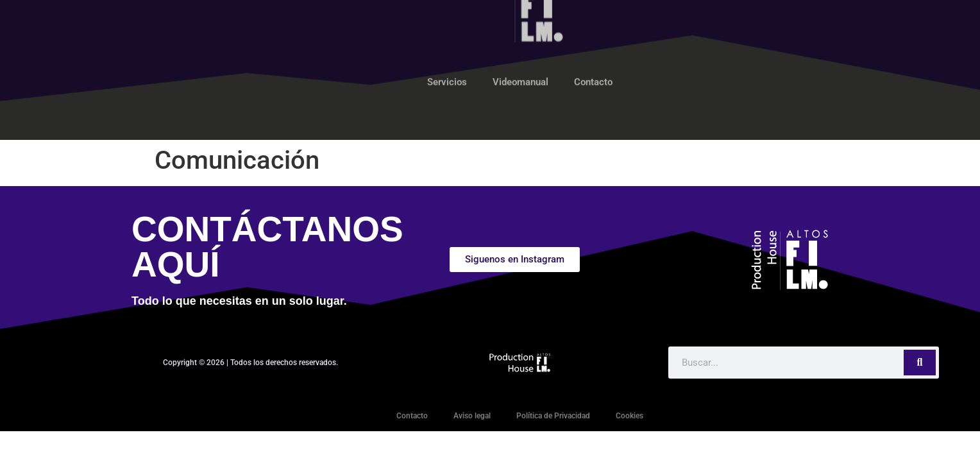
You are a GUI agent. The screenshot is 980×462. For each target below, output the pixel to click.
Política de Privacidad (553, 416)
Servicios (447, 55)
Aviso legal (472, 416)
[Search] (920, 363)
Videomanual (520, 55)
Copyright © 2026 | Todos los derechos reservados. (250, 363)
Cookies (629, 416)
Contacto (593, 55)
